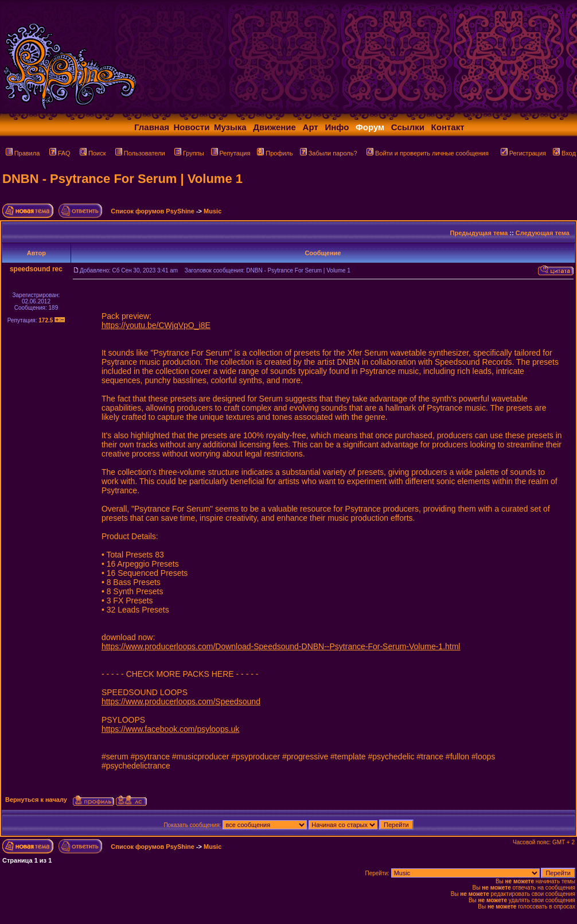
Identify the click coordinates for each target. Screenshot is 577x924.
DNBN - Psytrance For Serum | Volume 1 (122, 179)
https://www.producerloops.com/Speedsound (181, 701)
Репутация (231, 153)
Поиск (93, 153)
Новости (192, 127)
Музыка (230, 127)
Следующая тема (543, 233)
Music (213, 211)
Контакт (448, 127)
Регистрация (523, 153)
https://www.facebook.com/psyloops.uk (170, 729)
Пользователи (140, 153)
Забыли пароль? (329, 153)
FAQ (60, 153)
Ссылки (408, 127)
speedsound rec (36, 269)
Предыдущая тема (479, 233)
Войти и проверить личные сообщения (428, 153)
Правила (23, 153)
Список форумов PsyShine (153, 211)
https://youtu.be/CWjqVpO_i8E (156, 325)
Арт (311, 127)
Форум (370, 127)
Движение (274, 127)
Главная (152, 127)
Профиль (275, 153)
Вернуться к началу (36, 800)
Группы (189, 153)
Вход (564, 153)
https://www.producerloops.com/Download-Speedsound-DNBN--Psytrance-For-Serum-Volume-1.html (281, 646)
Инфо (337, 127)
